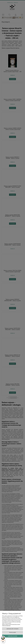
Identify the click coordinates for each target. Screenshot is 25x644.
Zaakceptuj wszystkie (12, 636)
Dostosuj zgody (13, 632)
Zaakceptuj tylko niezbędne (12, 629)
